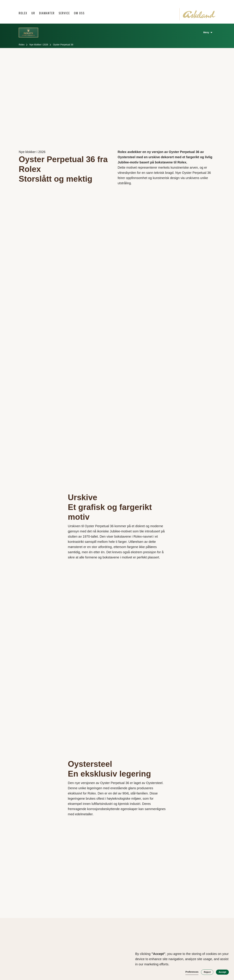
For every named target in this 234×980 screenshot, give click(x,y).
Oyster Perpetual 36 (63, 45)
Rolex (23, 13)
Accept (222, 972)
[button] (33, 13)
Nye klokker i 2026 (39, 45)
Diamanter (47, 13)
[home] (199, 14)
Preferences (192, 972)
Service (64, 13)
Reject (207, 972)
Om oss (79, 13)
